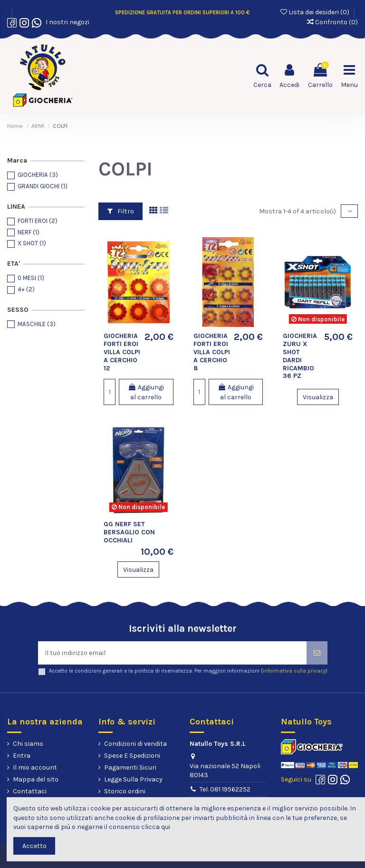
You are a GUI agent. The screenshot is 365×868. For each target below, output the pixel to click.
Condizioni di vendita (135, 744)
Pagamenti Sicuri (130, 767)
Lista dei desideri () (316, 12)
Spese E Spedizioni (132, 756)
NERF (29, 232)
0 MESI (31, 278)
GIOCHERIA (38, 175)
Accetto (34, 846)
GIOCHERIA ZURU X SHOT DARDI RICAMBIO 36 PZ (300, 356)
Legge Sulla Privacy (133, 779)
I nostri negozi (66, 22)
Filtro (121, 211)
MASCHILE (37, 324)
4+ (26, 289)
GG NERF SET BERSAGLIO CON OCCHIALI (129, 532)
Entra (22, 756)
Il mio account (35, 767)
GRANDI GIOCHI (43, 186)
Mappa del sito (36, 779)
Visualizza (318, 397)
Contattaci (30, 791)
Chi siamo (28, 744)
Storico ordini (125, 791)
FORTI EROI (38, 221)
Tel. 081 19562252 (225, 789)
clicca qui (156, 827)
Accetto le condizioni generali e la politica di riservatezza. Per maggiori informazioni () (188, 671)
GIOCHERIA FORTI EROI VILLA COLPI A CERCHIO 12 (122, 352)
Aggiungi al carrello (146, 392)
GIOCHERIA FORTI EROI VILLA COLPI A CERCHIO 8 (212, 352)
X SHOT (32, 243)
